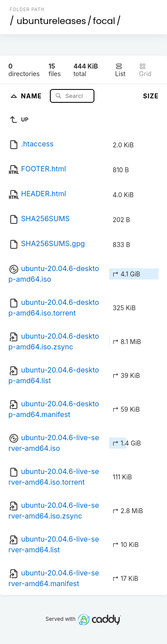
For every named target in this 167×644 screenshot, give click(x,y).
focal (104, 21)
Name (32, 95)
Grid (145, 70)
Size (151, 96)
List (120, 70)
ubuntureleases (51, 21)
